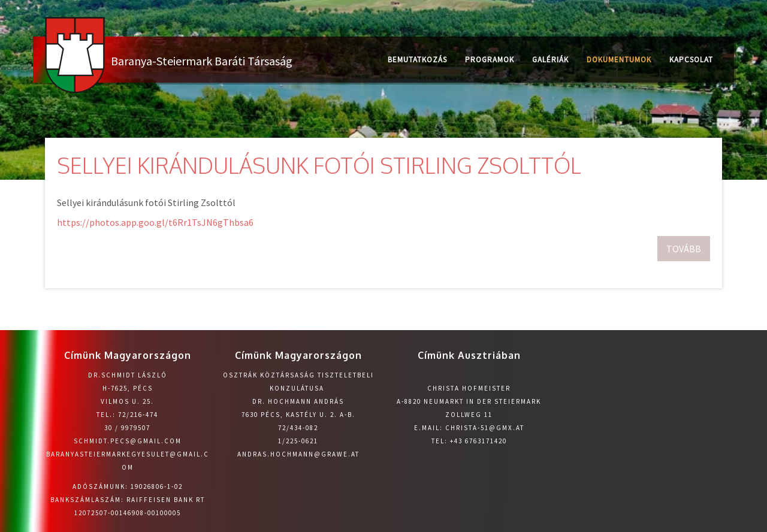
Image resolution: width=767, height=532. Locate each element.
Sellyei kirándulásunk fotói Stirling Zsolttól (319, 165)
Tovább (684, 249)
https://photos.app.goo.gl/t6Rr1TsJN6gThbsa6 (155, 222)
